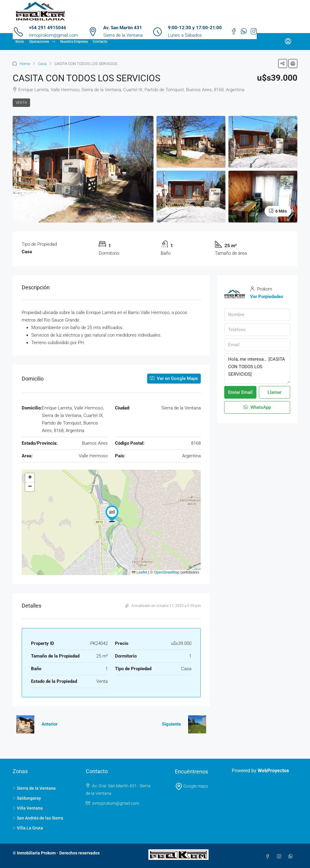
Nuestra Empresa (74, 42)
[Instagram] (280, 857)
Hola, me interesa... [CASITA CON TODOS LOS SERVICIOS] (257, 369)
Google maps (192, 786)
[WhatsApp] (292, 857)
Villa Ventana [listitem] (28, 808)
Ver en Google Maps (174, 378)
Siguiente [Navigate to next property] (171, 724)
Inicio (20, 42)
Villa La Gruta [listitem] (28, 828)
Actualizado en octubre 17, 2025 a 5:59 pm (163, 606)
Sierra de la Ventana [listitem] (34, 788)
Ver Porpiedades (267, 297)
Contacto (100, 42)
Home (25, 64)
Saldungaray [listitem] (27, 798)
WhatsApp (257, 407)
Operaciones (39, 42)
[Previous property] (25, 724)
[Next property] (197, 724)
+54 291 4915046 (48, 28)
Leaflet (139, 572)
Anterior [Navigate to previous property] (50, 724)
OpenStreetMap (167, 572)
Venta (21, 103)
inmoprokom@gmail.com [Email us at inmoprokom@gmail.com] (116, 803)
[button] (283, 64)
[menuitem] (288, 42)
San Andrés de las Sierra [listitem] (38, 818)
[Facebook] (269, 857)
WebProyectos (273, 771)
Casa (42, 64)
